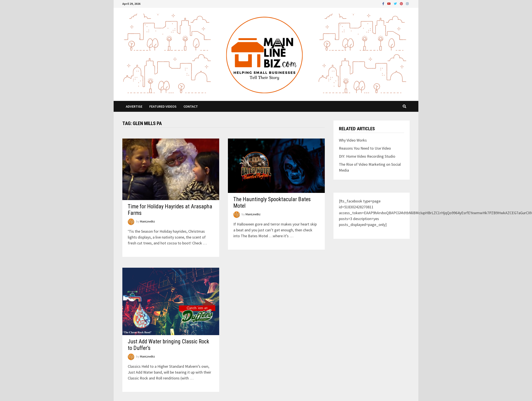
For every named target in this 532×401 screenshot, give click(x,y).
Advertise (134, 106)
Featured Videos (163, 106)
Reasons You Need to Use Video (365, 148)
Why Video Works (353, 140)
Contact (191, 106)
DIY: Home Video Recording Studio (367, 156)
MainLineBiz (147, 222)
